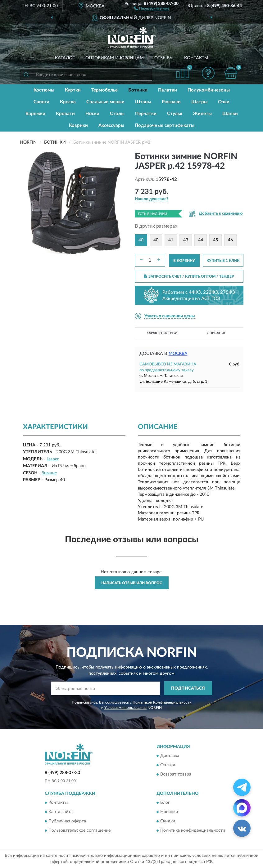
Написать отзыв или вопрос (132, 583)
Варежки (35, 114)
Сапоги (41, 102)
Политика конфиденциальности (193, 830)
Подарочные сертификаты (165, 125)
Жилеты (202, 114)
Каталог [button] (65, 58)
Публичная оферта (67, 821)
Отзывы (164, 58)
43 (186, 240)
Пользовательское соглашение (79, 830)
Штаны (143, 102)
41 (171, 240)
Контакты (196, 58)
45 (215, 240)
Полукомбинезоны (209, 90)
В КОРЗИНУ (184, 261)
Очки (224, 102)
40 (156, 240)
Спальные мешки (105, 102)
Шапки (230, 114)
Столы (117, 114)
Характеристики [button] (162, 333)
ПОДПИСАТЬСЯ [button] (188, 688)
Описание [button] (216, 333)
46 (230, 240)
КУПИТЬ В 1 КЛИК (223, 261)
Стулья (175, 114)
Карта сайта (61, 812)
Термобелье (104, 90)
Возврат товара (176, 774)
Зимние (49, 473)
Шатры (199, 102)
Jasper (53, 459)
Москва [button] (178, 354)
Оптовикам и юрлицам (115, 58)
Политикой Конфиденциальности (162, 702)
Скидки (168, 821)
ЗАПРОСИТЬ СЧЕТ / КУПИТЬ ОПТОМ (189, 276)
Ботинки (138, 90)
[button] (152, 8)
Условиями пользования (125, 708)
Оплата (168, 765)
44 (201, 240)
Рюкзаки (171, 102)
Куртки (73, 90)
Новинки (169, 812)
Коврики (78, 125)
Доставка (170, 756)
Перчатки (146, 114)
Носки (92, 114)
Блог (165, 803)
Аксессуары (111, 125)
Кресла (68, 102)
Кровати (65, 114)
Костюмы (44, 90)
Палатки (168, 90)
